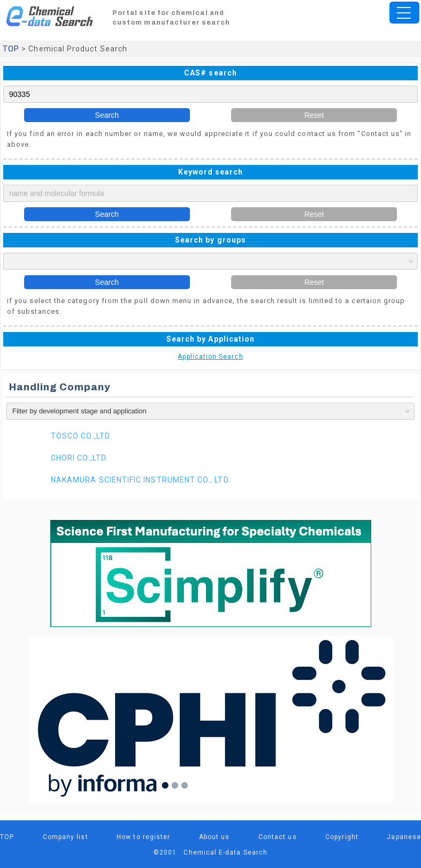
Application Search (210, 357)
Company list (66, 837)
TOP (11, 49)
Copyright (342, 837)
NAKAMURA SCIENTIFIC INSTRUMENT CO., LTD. (141, 480)
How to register (143, 837)
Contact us (278, 837)
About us (215, 837)
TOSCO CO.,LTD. (81, 436)
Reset (314, 115)
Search (107, 115)
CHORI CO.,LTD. (79, 458)
